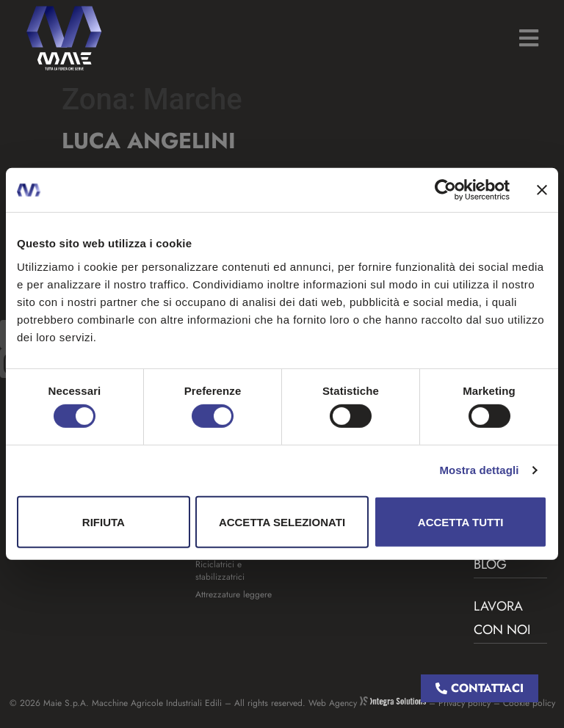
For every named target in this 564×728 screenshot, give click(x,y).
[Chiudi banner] (542, 190)
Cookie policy (529, 703)
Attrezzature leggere (234, 594)
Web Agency (367, 703)
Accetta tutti (461, 522)
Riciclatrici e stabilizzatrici (220, 571)
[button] (528, 38)
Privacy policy (464, 703)
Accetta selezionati (282, 522)
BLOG (490, 564)
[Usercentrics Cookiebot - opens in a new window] (445, 190)
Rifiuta (104, 522)
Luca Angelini (149, 141)
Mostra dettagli (479, 470)
